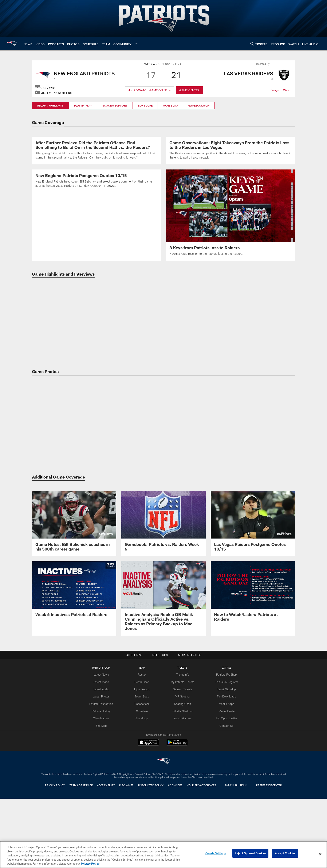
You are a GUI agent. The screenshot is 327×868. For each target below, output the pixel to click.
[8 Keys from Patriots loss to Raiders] (231, 287)
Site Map (104, 799)
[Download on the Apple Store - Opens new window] (148, 819)
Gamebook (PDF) (199, 105)
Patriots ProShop (224, 751)
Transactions (143, 778)
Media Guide (224, 785)
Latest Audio (104, 765)
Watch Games (182, 792)
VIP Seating (182, 771)
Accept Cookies (285, 854)
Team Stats (143, 771)
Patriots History (104, 785)
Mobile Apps (224, 778)
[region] (163, 855)
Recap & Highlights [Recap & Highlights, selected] (50, 105)
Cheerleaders (104, 792)
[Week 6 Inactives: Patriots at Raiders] (74, 668)
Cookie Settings (216, 854)
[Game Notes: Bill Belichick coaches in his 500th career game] (74, 600)
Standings (143, 792)
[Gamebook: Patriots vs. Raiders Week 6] (163, 600)
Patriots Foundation (104, 778)
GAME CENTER (189, 90)
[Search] (252, 44)
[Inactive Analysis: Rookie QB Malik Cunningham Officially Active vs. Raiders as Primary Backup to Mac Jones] (163, 675)
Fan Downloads (224, 771)
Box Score (145, 105)
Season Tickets (182, 765)
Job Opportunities (224, 792)
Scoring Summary (115, 105)
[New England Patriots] (163, 838)
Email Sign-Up (224, 765)
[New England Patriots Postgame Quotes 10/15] (96, 289)
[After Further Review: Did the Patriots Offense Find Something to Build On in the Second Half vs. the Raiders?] (96, 187)
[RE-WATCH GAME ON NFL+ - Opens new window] (149, 90)
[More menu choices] (137, 44)
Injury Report (143, 765)
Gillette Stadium (182, 785)
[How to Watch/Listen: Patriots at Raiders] (253, 670)
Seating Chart (182, 778)
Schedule (143, 785)
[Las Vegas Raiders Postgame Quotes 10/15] (253, 600)
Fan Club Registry (224, 758)
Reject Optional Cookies (250, 854)
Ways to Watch (282, 90)
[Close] (320, 854)
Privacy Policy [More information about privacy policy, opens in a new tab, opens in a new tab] (90, 864)
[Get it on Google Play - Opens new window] (177, 821)
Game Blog (170, 105)
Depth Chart (143, 758)
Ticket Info (182, 751)
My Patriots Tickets (182, 758)
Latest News (104, 751)
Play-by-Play (83, 105)
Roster (143, 751)
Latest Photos (104, 771)
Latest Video (104, 758)
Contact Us (224, 799)
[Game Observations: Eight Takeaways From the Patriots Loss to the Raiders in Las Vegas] (231, 187)
